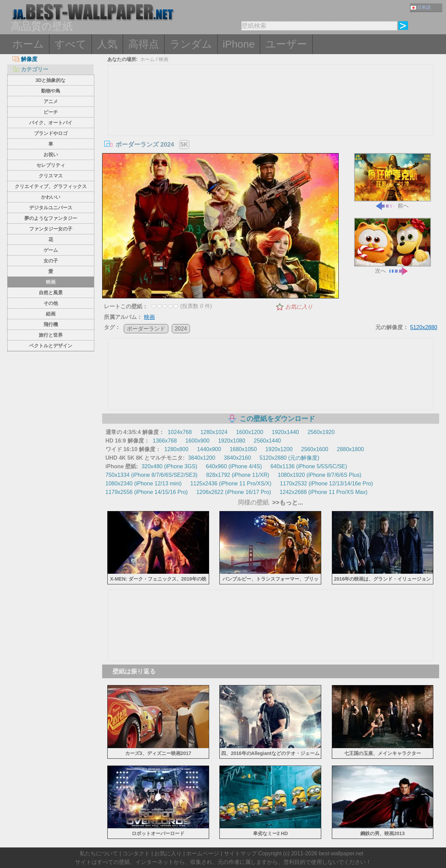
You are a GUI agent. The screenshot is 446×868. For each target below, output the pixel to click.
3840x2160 (237, 458)
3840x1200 (202, 458)
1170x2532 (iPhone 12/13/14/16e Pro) (327, 483)
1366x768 (165, 441)
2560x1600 (315, 449)
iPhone (239, 44)
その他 (51, 303)
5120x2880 (424, 327)
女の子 (51, 261)
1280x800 (176, 449)
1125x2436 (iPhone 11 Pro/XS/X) (231, 483)
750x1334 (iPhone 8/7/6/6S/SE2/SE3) (152, 475)
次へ (393, 246)
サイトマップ (240, 853)
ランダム (191, 44)
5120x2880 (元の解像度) (289, 458)
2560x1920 (321, 432)
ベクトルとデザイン (51, 346)
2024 (181, 329)
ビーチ (51, 112)
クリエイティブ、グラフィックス (51, 186)
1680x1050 (243, 449)
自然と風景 (51, 293)
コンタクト (136, 853)
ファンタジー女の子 (51, 229)
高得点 (144, 44)
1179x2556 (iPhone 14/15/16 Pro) (147, 492)
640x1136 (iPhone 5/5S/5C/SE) (309, 466)
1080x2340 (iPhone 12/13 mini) (144, 483)
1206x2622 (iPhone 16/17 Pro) (234, 492)
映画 (51, 282)
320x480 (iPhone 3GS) (170, 466)
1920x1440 (285, 432)
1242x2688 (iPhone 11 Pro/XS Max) (324, 492)
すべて (70, 44)
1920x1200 (279, 449)
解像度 (25, 59)
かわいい (51, 197)
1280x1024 (214, 432)
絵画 (51, 314)
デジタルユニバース (51, 208)
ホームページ (203, 853)
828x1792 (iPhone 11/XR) (238, 475)
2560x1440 (267, 441)
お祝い (51, 154)
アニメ (51, 101)
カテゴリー (30, 69)
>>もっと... (287, 503)
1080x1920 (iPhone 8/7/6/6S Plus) (320, 475)
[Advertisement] (270, 116)
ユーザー (286, 44)
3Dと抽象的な (51, 80)
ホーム (28, 44)
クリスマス (51, 176)
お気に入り (299, 307)
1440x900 (209, 449)
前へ (393, 181)
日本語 (421, 7)
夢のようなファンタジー (51, 218)
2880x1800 (350, 449)
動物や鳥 (51, 91)
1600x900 (197, 441)
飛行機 (51, 324)
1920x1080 (232, 441)
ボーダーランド (146, 329)
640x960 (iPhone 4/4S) (234, 466)
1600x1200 (250, 432)
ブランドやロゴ (51, 133)
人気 (107, 44)
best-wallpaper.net (341, 853)
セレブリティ (51, 165)
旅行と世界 (51, 335)
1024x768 (180, 432)
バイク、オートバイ (51, 123)
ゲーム (51, 250)
